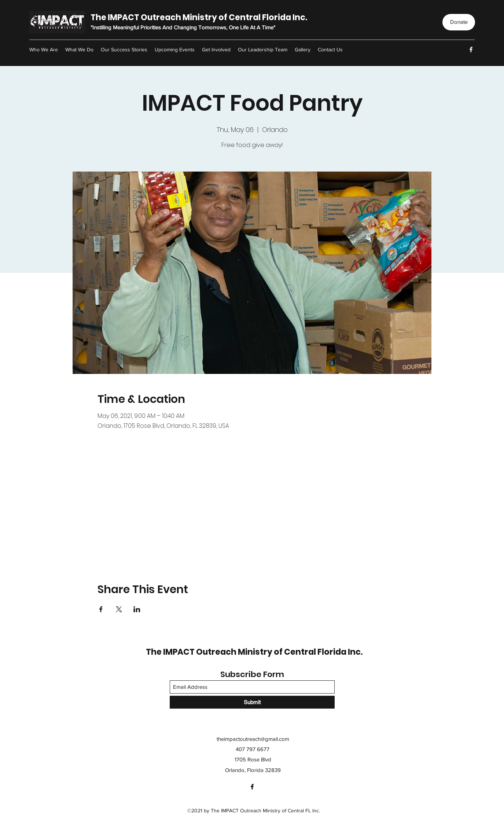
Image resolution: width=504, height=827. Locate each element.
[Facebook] (471, 49)
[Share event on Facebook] (101, 609)
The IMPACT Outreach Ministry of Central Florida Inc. (199, 17)
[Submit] (252, 702)
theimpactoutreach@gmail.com (253, 739)
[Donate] (459, 22)
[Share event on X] (119, 609)
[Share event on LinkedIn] (137, 609)
